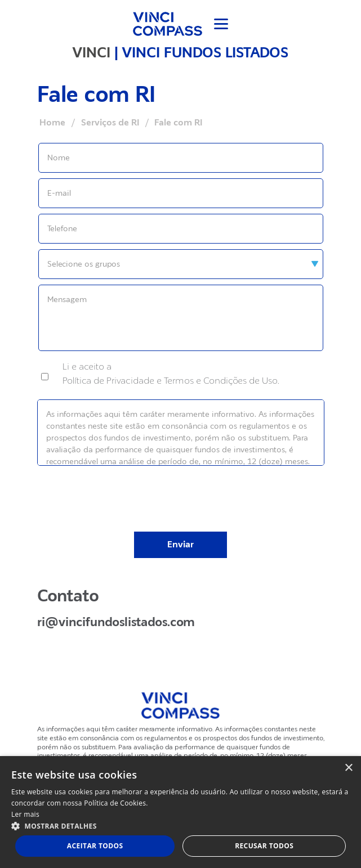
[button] (180, 826)
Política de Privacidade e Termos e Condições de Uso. (171, 381)
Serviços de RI (110, 123)
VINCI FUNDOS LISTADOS (205, 52)
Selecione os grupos (84, 264)
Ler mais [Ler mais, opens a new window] (25, 814)
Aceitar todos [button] (95, 846)
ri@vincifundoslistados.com (116, 622)
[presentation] (181, 491)
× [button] (348, 768)
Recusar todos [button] (264, 846)
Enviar (180, 545)
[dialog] (180, 812)
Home (52, 123)
